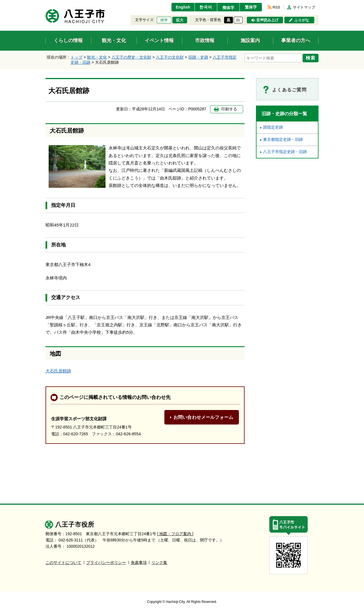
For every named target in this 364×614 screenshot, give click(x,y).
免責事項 (139, 563)
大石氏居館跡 (58, 371)
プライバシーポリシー (106, 563)
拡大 (180, 20)
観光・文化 (97, 57)
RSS (276, 7)
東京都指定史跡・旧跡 (283, 140)
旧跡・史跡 (198, 57)
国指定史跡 (273, 127)
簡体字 (228, 8)
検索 (311, 58)
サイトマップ (304, 7)
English (183, 7)
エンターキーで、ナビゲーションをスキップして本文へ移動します (46, 4)
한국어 (206, 7)
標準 (164, 20)
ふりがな (302, 20)
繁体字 (251, 7)
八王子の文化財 (170, 57)
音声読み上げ (267, 20)
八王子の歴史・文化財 (131, 57)
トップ (76, 57)
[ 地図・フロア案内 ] (175, 534)
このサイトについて (63, 563)
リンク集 (159, 563)
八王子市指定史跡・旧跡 (285, 152)
